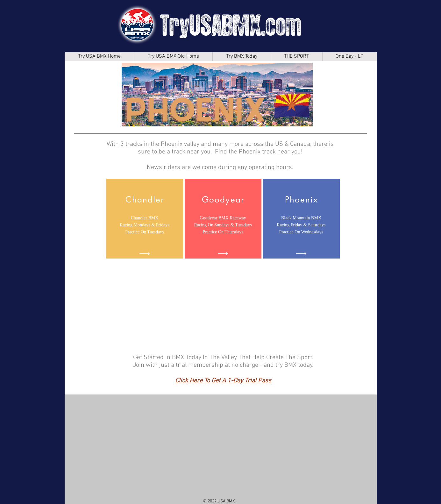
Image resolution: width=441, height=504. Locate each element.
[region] (145, 219)
